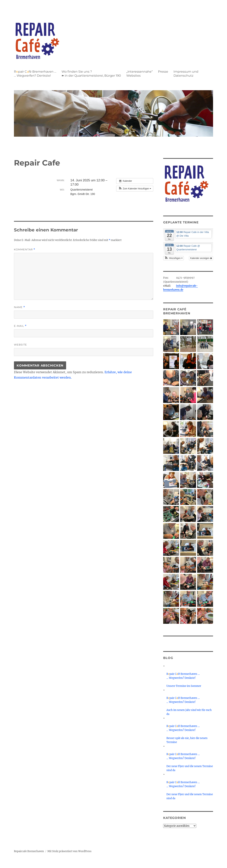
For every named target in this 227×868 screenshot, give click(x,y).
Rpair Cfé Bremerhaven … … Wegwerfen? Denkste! (35, 74)
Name (19, 307)
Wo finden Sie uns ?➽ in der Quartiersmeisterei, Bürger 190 (91, 74)
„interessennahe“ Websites (139, 74)
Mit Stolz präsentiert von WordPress (69, 851)
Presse (163, 72)
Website (20, 345)
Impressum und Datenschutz (186, 74)
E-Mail (20, 326)
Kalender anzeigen (201, 258)
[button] (135, 189)
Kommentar (25, 249)
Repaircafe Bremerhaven (29, 851)
